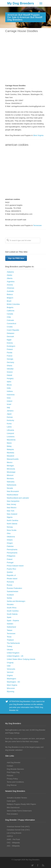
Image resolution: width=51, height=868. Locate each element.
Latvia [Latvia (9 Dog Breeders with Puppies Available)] (9, 427)
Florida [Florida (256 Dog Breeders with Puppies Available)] (10, 353)
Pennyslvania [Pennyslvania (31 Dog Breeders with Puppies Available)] (12, 553)
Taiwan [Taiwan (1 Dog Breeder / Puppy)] (10, 630)
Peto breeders (12, 814)
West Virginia (38, 135)
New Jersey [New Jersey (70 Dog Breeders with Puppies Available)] (11, 504)
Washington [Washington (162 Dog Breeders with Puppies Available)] (11, 679)
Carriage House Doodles (22, 31)
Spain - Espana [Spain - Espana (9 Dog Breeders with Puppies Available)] (13, 620)
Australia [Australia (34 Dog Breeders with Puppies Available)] (10, 291)
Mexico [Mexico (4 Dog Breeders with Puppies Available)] (10, 462)
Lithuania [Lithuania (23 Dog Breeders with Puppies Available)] (10, 430)
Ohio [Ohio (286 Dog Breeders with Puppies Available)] (9, 533)
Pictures (10, 775)
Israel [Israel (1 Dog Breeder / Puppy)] (9, 404)
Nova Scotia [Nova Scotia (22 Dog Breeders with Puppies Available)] (12, 530)
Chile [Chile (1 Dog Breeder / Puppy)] (9, 317)
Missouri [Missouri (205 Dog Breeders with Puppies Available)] (10, 475)
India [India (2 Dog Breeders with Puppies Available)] (9, 388)
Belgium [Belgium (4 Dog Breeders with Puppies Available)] (10, 298)
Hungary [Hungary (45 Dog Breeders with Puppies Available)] (10, 378)
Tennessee (37, 225)
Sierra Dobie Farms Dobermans (19, 811)
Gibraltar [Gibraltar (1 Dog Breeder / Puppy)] (10, 369)
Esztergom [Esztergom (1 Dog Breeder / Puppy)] (11, 346)
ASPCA (10, 836)
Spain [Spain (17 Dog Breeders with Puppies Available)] (9, 617)
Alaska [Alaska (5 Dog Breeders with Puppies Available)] (10, 275)
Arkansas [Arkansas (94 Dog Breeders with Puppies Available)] (11, 288)
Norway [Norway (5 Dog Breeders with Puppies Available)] (10, 527)
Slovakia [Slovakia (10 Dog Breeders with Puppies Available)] (10, 604)
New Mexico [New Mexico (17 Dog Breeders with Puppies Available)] (12, 508)
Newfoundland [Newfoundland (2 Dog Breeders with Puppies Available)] (13, 495)
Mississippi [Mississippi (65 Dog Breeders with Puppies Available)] (11, 472)
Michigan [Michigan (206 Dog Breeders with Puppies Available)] (10, 466)
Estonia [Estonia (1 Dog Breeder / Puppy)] (10, 343)
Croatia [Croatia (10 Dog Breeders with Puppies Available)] (10, 327)
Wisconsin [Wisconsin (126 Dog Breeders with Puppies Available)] (11, 688)
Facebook (38, 865)
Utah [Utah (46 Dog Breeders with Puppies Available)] (9, 666)
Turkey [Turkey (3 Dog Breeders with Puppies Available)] (10, 646)
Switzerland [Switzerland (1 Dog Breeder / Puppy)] (11, 627)
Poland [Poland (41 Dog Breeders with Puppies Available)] (10, 559)
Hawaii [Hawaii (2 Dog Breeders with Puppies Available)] (10, 375)
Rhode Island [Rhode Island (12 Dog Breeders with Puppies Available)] (12, 579)
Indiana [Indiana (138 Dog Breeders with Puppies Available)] (10, 391)
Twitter (32, 865)
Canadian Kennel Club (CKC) (18, 830)
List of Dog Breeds (14, 833)
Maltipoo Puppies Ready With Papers (21, 804)
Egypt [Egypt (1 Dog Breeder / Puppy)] (9, 340)
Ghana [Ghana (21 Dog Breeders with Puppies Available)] (10, 366)
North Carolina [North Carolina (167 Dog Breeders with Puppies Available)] (13, 520)
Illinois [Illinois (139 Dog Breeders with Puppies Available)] (9, 385)
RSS (43, 865)
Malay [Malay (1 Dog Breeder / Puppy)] (9, 446)
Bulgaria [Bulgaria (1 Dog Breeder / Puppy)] (10, 307)
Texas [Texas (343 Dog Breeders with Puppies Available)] (9, 637)
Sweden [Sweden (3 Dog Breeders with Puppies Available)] (10, 624)
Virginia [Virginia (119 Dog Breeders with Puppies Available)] (10, 675)
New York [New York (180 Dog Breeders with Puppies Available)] (11, 511)
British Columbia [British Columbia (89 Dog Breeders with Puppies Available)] (13, 304)
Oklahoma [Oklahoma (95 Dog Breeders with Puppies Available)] (11, 537)
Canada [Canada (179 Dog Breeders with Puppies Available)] (10, 314)
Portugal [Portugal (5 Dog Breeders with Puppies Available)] (10, 562)
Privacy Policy (12, 779)
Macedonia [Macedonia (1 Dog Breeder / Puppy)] (11, 440)
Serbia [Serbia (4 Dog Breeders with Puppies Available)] (9, 598)
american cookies (17, 145)
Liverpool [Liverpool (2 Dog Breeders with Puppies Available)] (10, 433)
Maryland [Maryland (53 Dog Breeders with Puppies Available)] (10, 456)
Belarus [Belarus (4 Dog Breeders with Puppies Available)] (10, 294)
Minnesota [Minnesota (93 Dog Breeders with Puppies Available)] (11, 469)
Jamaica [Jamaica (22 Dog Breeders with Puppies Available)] (10, 411)
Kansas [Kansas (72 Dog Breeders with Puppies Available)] (10, 417)
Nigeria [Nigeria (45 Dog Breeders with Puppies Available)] (10, 517)
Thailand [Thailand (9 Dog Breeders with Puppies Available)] (10, 640)
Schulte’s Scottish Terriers (17, 798)
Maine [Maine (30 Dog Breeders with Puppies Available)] (9, 443)
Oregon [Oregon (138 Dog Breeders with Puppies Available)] (10, 543)
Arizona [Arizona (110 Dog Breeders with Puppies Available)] (10, 285)
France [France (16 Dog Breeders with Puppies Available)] (10, 356)
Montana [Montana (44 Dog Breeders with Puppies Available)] (10, 478)
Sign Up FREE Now (16, 258)
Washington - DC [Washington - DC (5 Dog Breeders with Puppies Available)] (14, 682)
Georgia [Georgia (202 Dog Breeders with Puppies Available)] (10, 359)
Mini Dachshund (13, 808)
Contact (10, 766)
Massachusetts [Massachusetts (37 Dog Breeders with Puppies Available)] (13, 459)
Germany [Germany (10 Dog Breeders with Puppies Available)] (10, 362)
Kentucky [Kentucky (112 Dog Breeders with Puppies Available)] (10, 420)
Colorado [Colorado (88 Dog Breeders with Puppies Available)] (10, 320)
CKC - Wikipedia (13, 843)
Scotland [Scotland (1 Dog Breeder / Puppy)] (10, 595)
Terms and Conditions (15, 782)
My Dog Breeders (21, 3)
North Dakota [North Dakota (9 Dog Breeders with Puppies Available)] (12, 524)
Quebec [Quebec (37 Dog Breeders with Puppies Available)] (10, 572)
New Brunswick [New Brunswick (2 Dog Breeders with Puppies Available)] (13, 491)
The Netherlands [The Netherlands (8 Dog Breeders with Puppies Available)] (13, 643)
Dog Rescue (12, 785)
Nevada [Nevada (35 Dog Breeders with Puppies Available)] (10, 488)
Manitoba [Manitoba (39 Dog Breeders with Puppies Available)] (10, 453)
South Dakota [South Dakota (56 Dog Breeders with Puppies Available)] (12, 614)
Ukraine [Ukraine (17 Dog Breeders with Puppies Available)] (10, 650)
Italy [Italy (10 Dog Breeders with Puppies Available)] (9, 407)
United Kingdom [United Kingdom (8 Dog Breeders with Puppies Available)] (13, 653)
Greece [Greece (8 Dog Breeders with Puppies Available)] (10, 372)
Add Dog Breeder (14, 762)
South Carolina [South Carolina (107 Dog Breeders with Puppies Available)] (13, 611)
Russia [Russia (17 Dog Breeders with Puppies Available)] (10, 585)
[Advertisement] (25, 59)
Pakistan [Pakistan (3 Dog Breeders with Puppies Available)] (10, 546)
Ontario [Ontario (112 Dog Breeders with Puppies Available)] (10, 540)
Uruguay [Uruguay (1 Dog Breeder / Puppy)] (10, 663)
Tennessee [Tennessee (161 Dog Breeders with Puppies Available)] (11, 633)
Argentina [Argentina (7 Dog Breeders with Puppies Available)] (11, 282)
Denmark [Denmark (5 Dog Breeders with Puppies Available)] (10, 336)
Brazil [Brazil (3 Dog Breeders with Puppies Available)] (9, 301)
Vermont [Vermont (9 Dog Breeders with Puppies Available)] (10, 672)
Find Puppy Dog (13, 772)
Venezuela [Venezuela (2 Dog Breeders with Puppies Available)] (11, 669)
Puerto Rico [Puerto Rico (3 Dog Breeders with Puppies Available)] (11, 569)
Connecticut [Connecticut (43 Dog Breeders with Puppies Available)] (12, 323)
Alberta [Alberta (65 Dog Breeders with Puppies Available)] (10, 278)
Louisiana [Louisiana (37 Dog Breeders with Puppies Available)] (11, 437)
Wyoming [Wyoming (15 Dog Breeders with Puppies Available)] (11, 691)
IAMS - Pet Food (13, 839)
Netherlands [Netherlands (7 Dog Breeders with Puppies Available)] (12, 485)
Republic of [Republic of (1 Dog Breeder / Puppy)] (11, 575)
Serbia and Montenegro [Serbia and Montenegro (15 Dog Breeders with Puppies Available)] (16, 601)
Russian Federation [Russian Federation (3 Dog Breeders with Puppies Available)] (15, 588)
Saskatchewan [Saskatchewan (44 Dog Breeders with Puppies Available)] (13, 591)
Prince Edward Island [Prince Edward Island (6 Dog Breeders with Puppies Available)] (15, 566)
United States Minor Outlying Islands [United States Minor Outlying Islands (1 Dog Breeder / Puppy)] (21, 659)
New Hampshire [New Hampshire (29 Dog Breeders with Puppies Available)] (13, 501)
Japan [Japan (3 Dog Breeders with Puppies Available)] (9, 414)
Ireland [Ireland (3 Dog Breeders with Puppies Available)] (10, 401)
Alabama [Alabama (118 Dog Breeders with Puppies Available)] (10, 272)
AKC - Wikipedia (13, 846)
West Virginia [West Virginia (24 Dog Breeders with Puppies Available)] (12, 685)
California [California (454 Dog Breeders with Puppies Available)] (11, 311)
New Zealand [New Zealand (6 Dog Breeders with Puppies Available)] (12, 514)
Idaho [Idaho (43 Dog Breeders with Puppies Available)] (9, 382)
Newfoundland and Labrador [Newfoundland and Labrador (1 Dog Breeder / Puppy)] (18, 498)
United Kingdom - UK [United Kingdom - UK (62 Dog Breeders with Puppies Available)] (15, 656)
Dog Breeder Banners (15, 769)
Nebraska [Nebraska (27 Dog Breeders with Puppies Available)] (11, 482)
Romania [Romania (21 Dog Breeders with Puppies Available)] (10, 582)
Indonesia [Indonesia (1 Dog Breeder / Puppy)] (11, 395)
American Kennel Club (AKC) (18, 827)
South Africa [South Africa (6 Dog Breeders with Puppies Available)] (12, 608)
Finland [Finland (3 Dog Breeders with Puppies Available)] (10, 349)
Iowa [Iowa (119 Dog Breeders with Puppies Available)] (9, 398)
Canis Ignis (11, 801)
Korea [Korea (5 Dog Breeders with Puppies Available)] (9, 424)
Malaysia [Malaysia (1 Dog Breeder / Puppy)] (10, 449)
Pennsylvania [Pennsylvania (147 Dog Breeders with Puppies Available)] (12, 549)
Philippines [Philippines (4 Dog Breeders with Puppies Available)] (11, 556)
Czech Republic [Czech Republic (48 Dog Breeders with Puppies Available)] (13, 330)
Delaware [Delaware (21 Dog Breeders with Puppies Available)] (11, 333)
